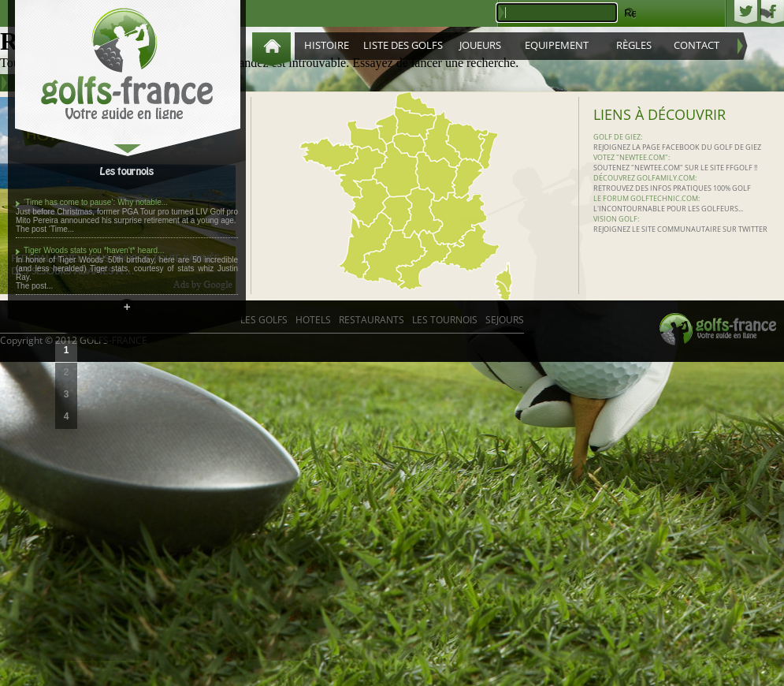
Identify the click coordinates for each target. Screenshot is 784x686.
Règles (634, 45)
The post (32, 229)
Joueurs (480, 45)
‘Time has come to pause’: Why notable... (96, 202)
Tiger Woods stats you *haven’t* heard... (94, 250)
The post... (34, 286)
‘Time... (61, 229)
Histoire (327, 45)
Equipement (557, 45)
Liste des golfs (403, 45)
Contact (697, 45)
